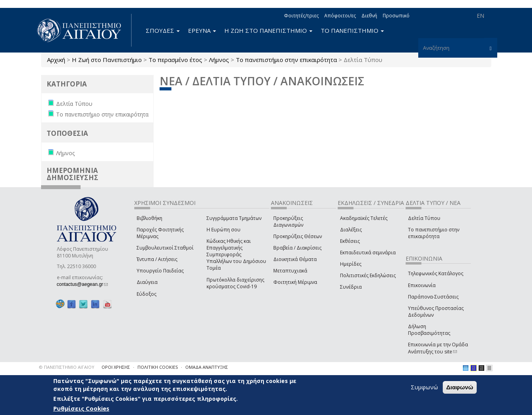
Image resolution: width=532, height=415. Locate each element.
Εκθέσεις (350, 241)
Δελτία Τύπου (424, 218)
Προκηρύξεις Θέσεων (298, 236)
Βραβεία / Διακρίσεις (297, 248)
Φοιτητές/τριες (301, 16)
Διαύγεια (147, 282)
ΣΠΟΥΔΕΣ (163, 30)
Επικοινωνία (422, 285)
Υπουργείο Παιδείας (160, 271)
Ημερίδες (351, 264)
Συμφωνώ (424, 387)
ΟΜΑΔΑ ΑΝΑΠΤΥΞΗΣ (207, 367)
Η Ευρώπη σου (224, 230)
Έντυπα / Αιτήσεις (157, 259)
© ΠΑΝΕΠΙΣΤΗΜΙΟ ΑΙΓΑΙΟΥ (67, 367)
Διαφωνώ (460, 387)
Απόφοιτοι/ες (340, 16)
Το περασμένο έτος (175, 60)
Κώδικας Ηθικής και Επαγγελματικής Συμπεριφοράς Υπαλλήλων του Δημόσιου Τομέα (236, 255)
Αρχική (56, 60)
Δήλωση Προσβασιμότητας (429, 330)
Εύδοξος (147, 294)
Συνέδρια (351, 287)
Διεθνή (369, 16)
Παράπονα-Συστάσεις (433, 297)
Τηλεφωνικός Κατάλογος (436, 273)
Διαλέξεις (351, 230)
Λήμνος (219, 60)
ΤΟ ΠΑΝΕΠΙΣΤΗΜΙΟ (352, 30)
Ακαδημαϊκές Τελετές (364, 218)
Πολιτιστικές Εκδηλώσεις (368, 275)
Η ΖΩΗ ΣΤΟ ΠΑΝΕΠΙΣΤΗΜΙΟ (268, 30)
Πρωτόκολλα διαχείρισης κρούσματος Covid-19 (235, 283)
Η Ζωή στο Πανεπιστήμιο (107, 60)
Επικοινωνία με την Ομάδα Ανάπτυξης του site (438, 348)
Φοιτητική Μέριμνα (295, 282)
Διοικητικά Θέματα (295, 259)
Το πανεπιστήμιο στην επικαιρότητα (286, 60)
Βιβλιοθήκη (149, 218)
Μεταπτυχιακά (290, 271)
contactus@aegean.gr (83, 284)
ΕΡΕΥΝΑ (202, 30)
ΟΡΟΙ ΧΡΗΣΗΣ (116, 367)
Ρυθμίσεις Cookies (81, 408)
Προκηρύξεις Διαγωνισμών (288, 222)
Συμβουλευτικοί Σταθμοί (165, 248)
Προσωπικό (396, 16)
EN (480, 16)
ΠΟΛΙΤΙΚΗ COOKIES (158, 367)
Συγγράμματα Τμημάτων (234, 218)
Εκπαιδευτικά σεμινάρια (368, 253)
